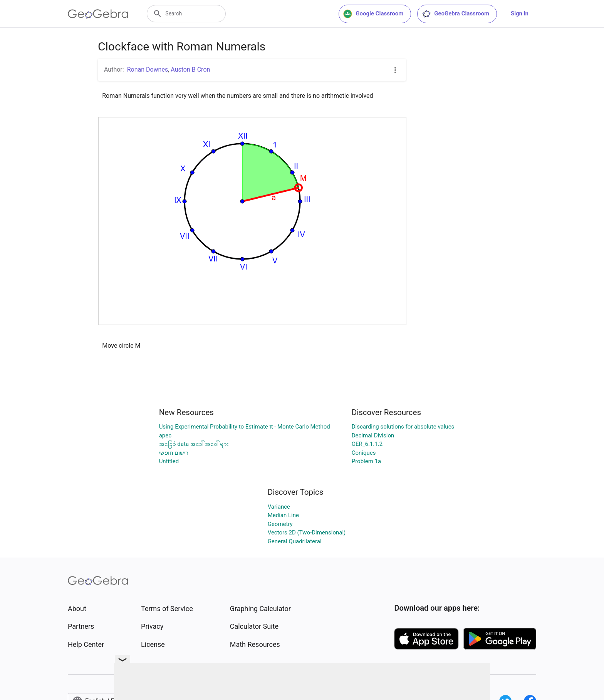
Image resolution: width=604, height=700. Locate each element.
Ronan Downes (148, 69)
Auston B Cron (190, 69)
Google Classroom (373, 14)
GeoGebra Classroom (456, 14)
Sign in (520, 13)
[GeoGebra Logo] (98, 14)
